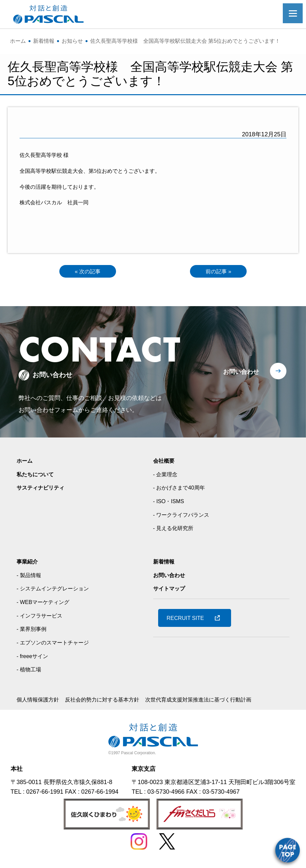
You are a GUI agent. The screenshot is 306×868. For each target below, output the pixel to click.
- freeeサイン (34, 657)
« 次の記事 (88, 272)
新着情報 (165, 563)
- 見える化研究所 (176, 530)
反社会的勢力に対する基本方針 (112, 701)
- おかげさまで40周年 (182, 489)
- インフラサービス (42, 617)
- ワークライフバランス (185, 516)
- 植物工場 (30, 671)
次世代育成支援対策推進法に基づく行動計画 (219, 701)
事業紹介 (29, 563)
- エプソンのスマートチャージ (57, 644)
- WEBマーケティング (46, 604)
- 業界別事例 (33, 631)
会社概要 (165, 462)
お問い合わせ (241, 373)
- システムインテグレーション (57, 590)
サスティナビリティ (43, 489)
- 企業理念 (167, 476)
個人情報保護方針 (40, 701)
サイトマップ (171, 590)
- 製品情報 (30, 576)
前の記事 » (218, 272)
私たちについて (37, 476)
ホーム (26, 462)
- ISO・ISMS (170, 503)
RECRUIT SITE (188, 619)
